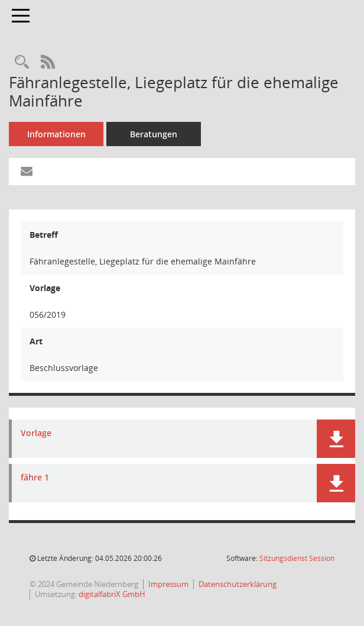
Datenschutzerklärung (238, 584)
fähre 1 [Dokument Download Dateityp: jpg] (35, 478)
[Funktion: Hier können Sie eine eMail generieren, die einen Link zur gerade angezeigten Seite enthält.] (27, 172)
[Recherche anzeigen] (22, 62)
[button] (336, 439)
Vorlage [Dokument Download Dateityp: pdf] (36, 433)
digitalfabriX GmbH (112, 594)
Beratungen (154, 134)
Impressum (168, 584)
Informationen (56, 134)
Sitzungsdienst (297, 558)
